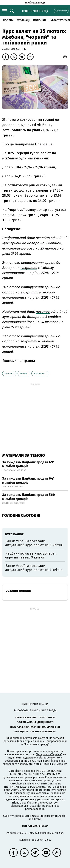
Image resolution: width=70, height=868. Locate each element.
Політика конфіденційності (35, 722)
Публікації (23, 20)
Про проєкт (48, 717)
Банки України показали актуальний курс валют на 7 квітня (34, 568)
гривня (24, 374)
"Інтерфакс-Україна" (49, 754)
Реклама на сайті (26, 717)
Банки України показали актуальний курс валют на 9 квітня (34, 543)
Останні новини (18, 591)
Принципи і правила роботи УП (35, 731)
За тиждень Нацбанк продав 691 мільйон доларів (28, 464)
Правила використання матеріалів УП (35, 727)
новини (8, 20)
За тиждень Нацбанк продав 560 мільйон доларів (29, 497)
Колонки (39, 20)
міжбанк (9, 374)
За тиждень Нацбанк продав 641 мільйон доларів (28, 481)
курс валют (40, 374)
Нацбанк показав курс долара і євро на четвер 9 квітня (31, 555)
